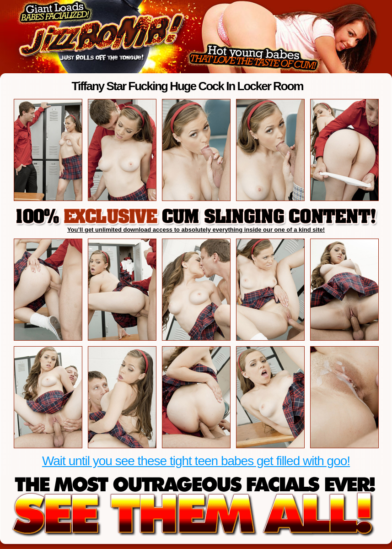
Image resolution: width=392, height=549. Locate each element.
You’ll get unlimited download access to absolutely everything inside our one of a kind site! (196, 230)
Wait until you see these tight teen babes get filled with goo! (196, 461)
